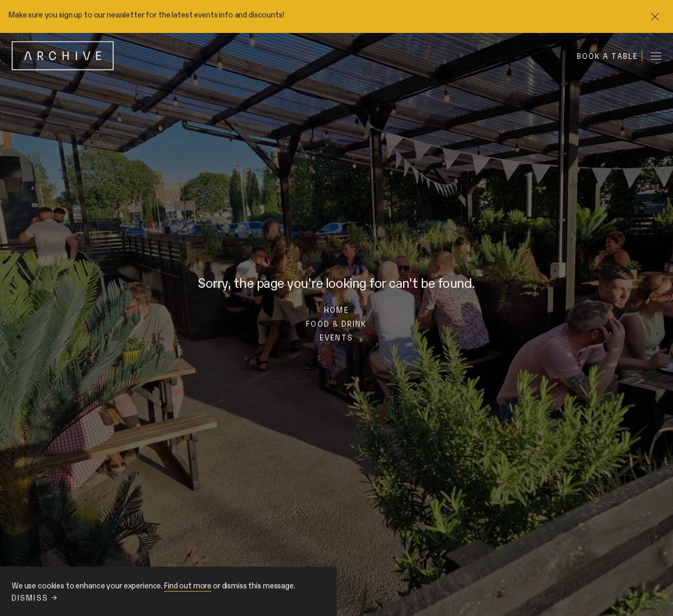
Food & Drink (336, 323)
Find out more (188, 585)
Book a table (607, 55)
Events (336, 337)
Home (336, 309)
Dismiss (34, 597)
